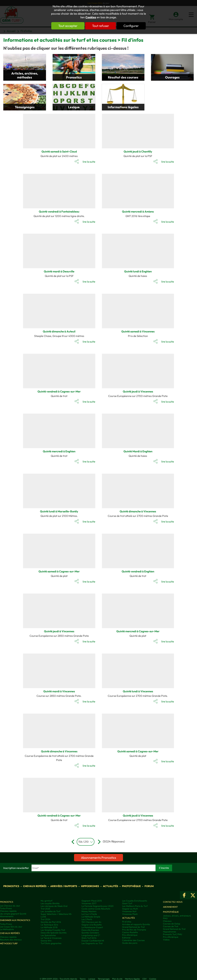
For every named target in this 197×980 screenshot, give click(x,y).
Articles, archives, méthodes (25, 75)
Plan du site (117, 979)
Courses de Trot (171, 926)
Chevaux (167, 921)
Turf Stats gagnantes (51, 943)
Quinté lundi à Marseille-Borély (59, 511)
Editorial (126, 938)
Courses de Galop (172, 924)
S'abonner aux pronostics (15, 920)
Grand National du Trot (133, 927)
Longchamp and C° (91, 935)
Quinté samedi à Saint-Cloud (59, 151)
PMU (165, 918)
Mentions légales (132, 979)
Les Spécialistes (48, 935)
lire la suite (89, 162)
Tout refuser (101, 26)
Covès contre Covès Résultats (96, 909)
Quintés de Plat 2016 (51, 922)
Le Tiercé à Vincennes (51, 938)
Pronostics (74, 77)
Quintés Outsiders (90, 933)
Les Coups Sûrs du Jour (11, 927)
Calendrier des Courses (133, 940)
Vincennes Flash (130, 914)
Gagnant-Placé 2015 (92, 901)
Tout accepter (68, 26)
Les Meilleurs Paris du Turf (135, 906)
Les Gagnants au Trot (92, 943)
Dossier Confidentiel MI (93, 941)
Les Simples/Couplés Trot (53, 930)
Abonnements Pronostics (98, 858)
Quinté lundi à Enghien (138, 271)
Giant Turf (127, 903)
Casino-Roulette (130, 932)
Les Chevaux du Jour (10, 906)
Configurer (131, 26)
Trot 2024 (45, 919)
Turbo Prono (6, 908)
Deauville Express (90, 930)
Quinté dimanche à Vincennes (138, 511)
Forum (149, 886)
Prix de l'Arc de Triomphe (134, 930)
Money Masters (89, 911)
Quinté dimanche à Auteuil (59, 331)
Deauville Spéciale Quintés (54, 933)
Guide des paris (130, 943)
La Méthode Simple (91, 917)
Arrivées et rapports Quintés (136, 924)
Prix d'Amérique (130, 935)
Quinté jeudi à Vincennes (138, 391)
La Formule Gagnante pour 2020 (98, 906)
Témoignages (25, 107)
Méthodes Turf (9, 943)
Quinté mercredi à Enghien (59, 451)
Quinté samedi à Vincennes (138, 331)
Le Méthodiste (7, 929)
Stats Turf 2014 (89, 938)
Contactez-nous (173, 902)
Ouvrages (172, 77)
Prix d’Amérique (171, 937)
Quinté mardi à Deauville (59, 271)
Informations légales (123, 107)
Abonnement (170, 907)
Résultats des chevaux (11, 940)
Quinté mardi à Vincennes (59, 691)
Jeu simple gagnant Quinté (13, 914)
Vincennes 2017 (89, 903)
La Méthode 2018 (49, 927)
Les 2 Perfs (87, 919)
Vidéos (166, 940)
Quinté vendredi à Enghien (138, 571)
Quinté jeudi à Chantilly (138, 151)
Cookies (91, 17)
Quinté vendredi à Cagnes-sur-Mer (59, 391)
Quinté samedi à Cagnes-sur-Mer (59, 571)
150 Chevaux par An (91, 922)
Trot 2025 (45, 909)
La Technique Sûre (49, 925)
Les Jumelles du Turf (50, 911)
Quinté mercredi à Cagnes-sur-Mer (138, 631)
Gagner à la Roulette (92, 925)
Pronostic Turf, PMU (173, 934)
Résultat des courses (123, 77)
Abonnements (7, 916)
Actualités (111, 886)
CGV (144, 979)
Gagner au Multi (130, 909)
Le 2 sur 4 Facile (89, 914)
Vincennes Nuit (129, 911)
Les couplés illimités (50, 903)
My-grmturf (46, 901)
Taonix (83, 979)
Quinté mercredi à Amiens (138, 211)
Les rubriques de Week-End (54, 906)
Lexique (74, 107)
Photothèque (131, 886)
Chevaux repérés (35, 886)
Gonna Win (46, 941)
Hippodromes (90, 886)
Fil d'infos (127, 922)
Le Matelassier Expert (92, 927)
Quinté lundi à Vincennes (138, 691)
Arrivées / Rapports (64, 886)
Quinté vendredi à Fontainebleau (59, 211)
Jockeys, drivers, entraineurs (177, 916)
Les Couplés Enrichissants (135, 901)
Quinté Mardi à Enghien (138, 451)
